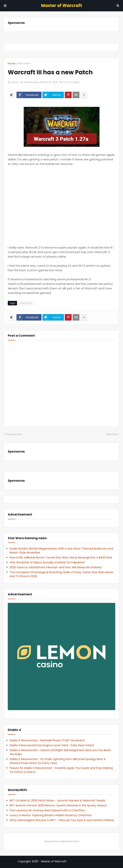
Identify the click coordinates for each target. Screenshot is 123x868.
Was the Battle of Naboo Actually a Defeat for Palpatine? (47, 562)
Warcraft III (24, 63)
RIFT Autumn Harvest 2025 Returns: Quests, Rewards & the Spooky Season (58, 805)
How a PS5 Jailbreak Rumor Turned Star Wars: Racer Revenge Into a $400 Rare (61, 557)
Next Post (112, 434)
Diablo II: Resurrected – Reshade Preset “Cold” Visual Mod (47, 740)
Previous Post (14, 434)
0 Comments (71, 82)
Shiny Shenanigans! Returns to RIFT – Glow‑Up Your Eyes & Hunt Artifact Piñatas (62, 820)
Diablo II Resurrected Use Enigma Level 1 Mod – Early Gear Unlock (52, 745)
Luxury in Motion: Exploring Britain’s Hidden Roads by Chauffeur (51, 815)
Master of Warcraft (62, 6)
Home (12, 63)
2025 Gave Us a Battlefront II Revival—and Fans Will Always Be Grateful (56, 567)
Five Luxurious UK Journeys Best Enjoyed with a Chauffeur (47, 810)
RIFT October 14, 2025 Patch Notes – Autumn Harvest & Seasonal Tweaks (57, 800)
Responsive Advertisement (62, 841)
